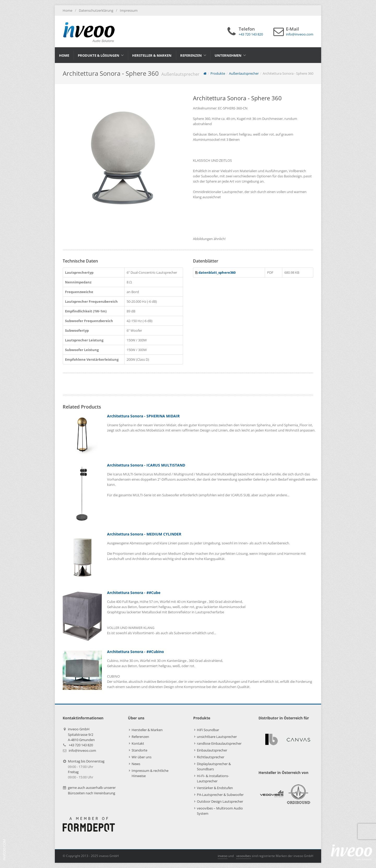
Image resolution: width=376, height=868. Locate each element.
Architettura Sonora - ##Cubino (136, 652)
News (136, 764)
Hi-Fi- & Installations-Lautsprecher (213, 778)
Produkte (218, 73)
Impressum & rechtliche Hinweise (150, 773)
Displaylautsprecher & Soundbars (214, 766)
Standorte (139, 750)
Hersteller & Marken (147, 730)
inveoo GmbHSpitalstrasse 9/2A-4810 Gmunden (81, 734)
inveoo (223, 856)
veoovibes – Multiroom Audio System (220, 811)
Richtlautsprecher (211, 757)
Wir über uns (142, 757)
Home (67, 10)
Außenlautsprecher (244, 73)
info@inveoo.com (82, 750)
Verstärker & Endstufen (215, 788)
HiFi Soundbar (208, 730)
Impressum (129, 10)
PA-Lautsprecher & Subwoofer (220, 795)
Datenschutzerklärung (96, 10)
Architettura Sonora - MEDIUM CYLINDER (144, 534)
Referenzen (140, 737)
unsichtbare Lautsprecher (217, 737)
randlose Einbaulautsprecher (219, 743)
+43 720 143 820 (81, 745)
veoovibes (244, 856)
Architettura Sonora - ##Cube (134, 593)
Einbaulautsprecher (212, 750)
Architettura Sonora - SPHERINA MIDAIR (143, 416)
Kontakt (138, 743)
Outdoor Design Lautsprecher (220, 801)
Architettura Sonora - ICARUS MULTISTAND (146, 465)
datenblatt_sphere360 (217, 272)
